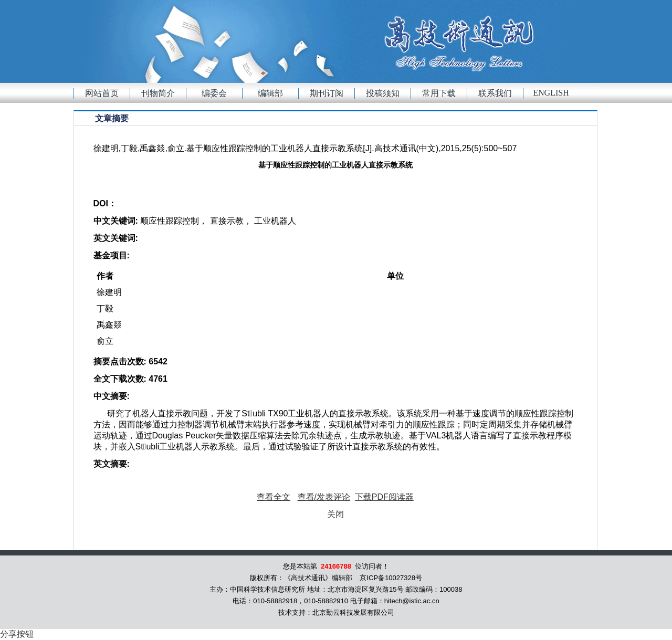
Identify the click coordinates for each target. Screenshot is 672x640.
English (551, 93)
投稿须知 (383, 93)
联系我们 (495, 93)
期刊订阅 (327, 93)
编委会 (214, 93)
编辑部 (270, 93)
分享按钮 (17, 634)
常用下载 (439, 93)
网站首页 (102, 93)
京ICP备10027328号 (391, 578)
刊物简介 (158, 93)
